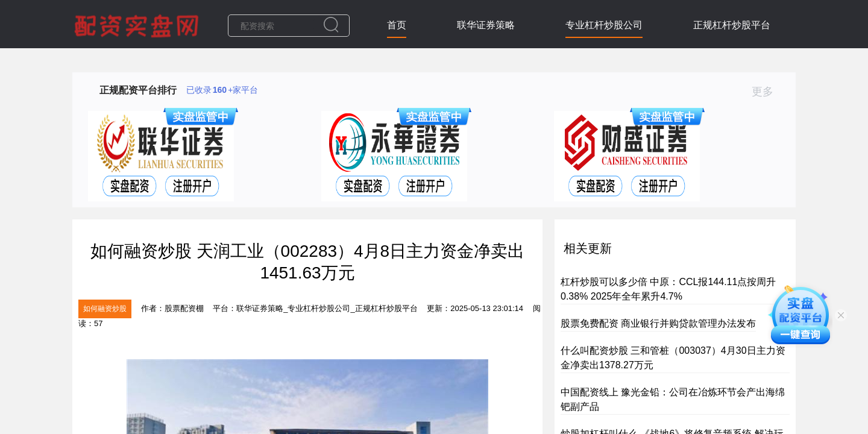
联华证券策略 (486, 25)
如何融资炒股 (105, 309)
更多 (768, 92)
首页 (397, 25)
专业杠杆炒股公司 (604, 25)
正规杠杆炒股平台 (732, 25)
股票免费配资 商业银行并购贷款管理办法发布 (658, 323)
